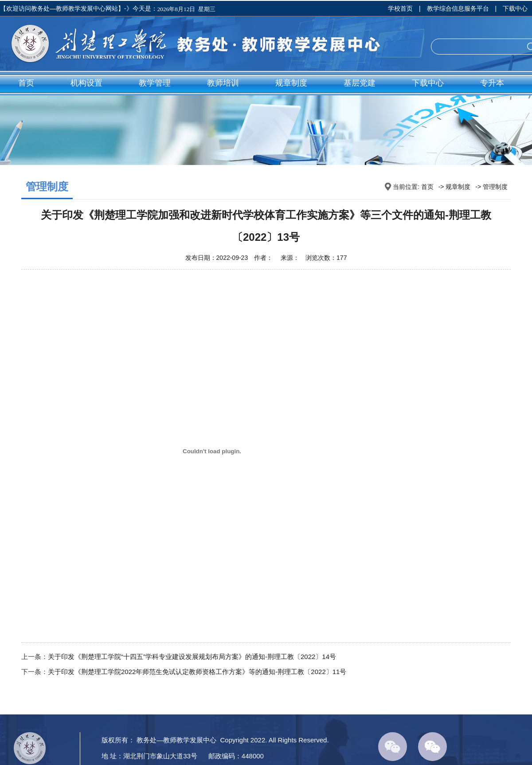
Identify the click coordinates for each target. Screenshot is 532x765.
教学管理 (155, 83)
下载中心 (515, 8)
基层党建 (360, 83)
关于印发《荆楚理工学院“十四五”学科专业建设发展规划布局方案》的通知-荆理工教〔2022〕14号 (192, 657)
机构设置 (86, 83)
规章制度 (291, 83)
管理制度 (495, 187)
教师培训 (223, 83)
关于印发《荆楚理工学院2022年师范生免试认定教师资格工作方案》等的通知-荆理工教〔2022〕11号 (197, 672)
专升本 (492, 83)
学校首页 (400, 8)
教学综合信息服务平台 (458, 8)
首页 (26, 83)
